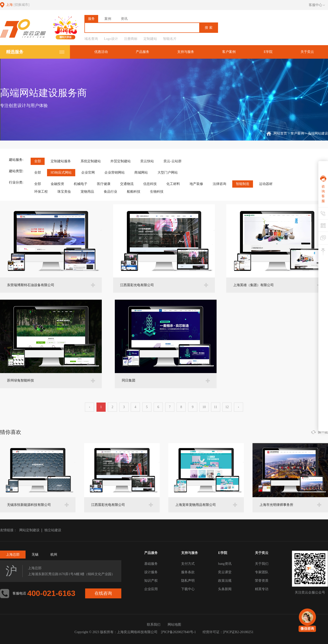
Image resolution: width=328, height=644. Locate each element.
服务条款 (188, 572)
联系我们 (154, 625)
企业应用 (151, 589)
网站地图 (174, 625)
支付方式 (188, 564)
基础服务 (151, 564)
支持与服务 (186, 52)
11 (215, 407)
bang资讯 (225, 564)
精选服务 (15, 52)
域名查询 (91, 39)
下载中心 (188, 589)
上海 (18, 5)
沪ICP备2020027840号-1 (178, 632)
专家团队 (262, 572)
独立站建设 (53, 530)
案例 (108, 19)
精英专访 (262, 589)
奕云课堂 (225, 572)
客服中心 (317, 5)
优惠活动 (101, 52)
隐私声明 (188, 581)
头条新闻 (225, 589)
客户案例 (229, 52)
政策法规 (225, 581)
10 (204, 407)
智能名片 (170, 39)
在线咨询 (103, 593)
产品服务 (143, 52)
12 (227, 407)
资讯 (124, 19)
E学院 (268, 52)
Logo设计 (111, 39)
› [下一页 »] (238, 407)
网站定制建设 (29, 530)
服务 (91, 19)
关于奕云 (307, 52)
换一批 (323, 432)
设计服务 (151, 572)
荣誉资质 (262, 581)
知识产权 (151, 581)
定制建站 (150, 39)
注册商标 (131, 39)
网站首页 (280, 133)
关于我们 (262, 564)
